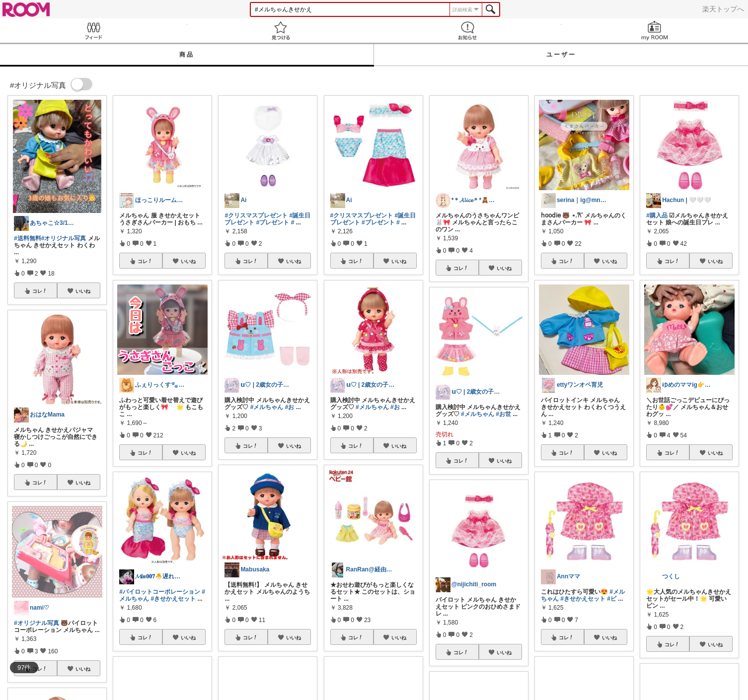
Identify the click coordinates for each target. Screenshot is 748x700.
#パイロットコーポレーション (160, 592)
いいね (83, 291)
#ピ (612, 599)
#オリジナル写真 (64, 238)
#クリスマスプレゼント (256, 215)
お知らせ (468, 31)
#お (290, 407)
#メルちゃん (267, 407)
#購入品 (657, 215)
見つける (281, 31)
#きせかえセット (174, 599)
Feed (94, 31)
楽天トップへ (723, 9)
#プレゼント (273, 222)
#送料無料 (28, 238)
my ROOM (655, 31)
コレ (40, 291)
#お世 (503, 414)
